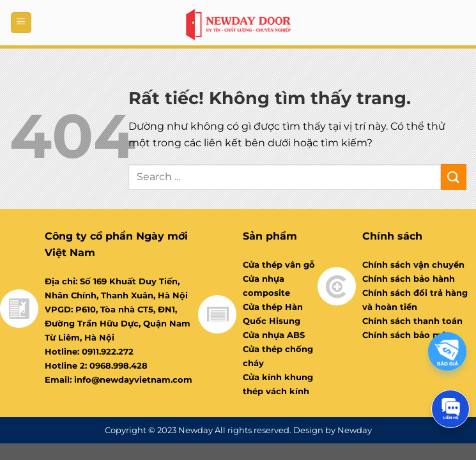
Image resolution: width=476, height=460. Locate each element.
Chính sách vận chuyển (413, 264)
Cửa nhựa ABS (274, 335)
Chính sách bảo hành (409, 279)
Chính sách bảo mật (406, 335)
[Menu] (21, 23)
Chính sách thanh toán (412, 321)
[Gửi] (454, 177)
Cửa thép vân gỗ (279, 264)
